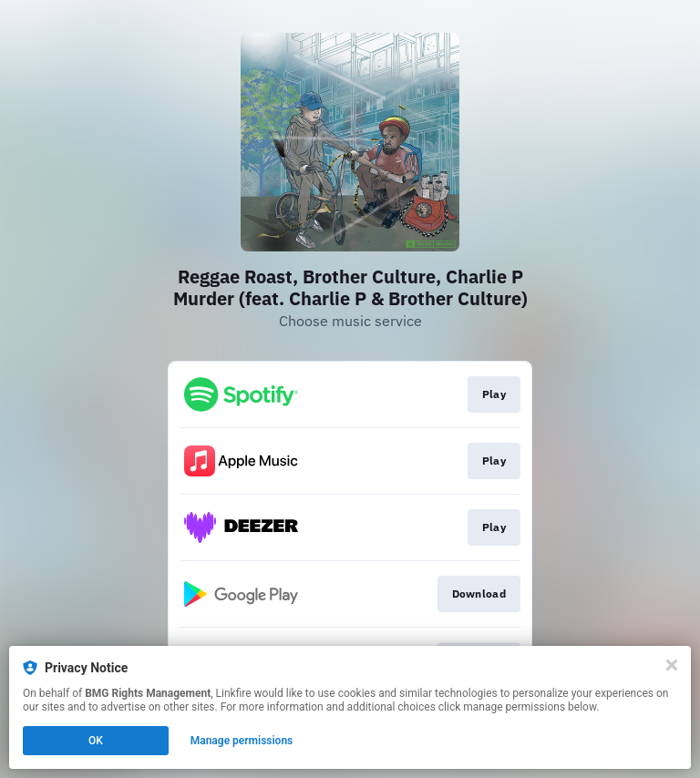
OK (96, 741)
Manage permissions (242, 741)
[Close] (672, 665)
